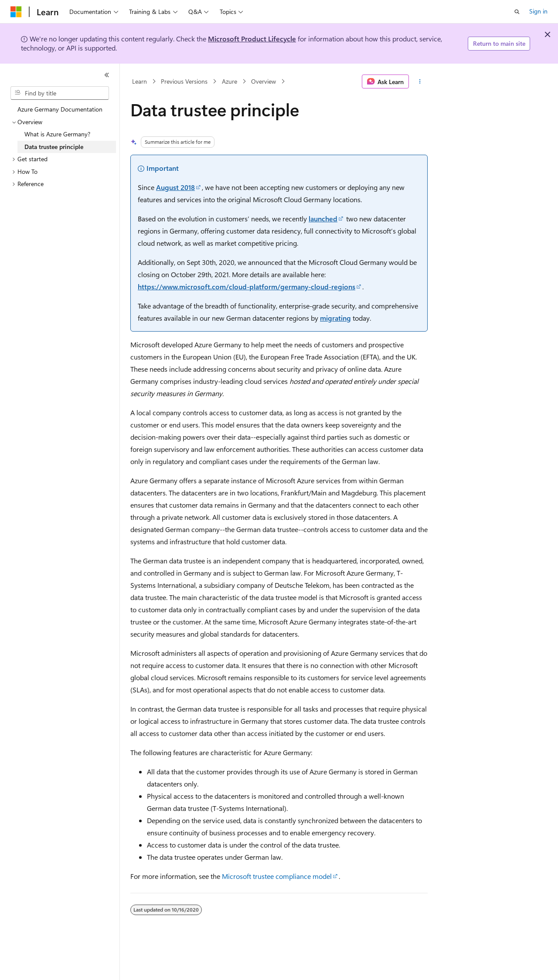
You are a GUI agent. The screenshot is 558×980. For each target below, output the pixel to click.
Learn (139, 81)
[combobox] (60, 93)
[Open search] (517, 12)
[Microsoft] (16, 12)
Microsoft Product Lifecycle (252, 39)
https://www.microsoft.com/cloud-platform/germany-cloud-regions (247, 287)
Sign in (538, 11)
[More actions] (420, 81)
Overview (264, 81)
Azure (230, 81)
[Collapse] (107, 75)
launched (323, 219)
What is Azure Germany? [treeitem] (57, 134)
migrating (335, 318)
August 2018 (175, 187)
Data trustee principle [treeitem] (54, 147)
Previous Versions (184, 81)
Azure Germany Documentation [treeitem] (60, 109)
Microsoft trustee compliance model (277, 876)
